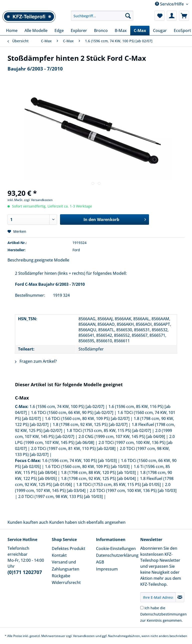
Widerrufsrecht (66, 582)
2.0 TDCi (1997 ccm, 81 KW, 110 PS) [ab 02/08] (73, 448)
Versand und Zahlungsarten (65, 565)
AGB (100, 562)
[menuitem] (102, 18)
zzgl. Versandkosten (38, 200)
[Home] (12, 30)
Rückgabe (61, 576)
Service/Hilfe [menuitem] (170, 4)
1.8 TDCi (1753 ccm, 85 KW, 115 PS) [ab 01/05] (118, 484)
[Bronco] (101, 30)
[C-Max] (140, 30)
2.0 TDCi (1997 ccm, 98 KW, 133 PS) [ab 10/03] (60, 496)
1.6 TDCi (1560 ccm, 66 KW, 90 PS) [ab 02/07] (72, 412)
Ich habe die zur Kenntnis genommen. (163, 614)
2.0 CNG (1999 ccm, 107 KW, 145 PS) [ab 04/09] (122, 436)
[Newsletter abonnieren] (180, 597)
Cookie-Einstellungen (116, 548)
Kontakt (59, 555)
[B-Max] (121, 30)
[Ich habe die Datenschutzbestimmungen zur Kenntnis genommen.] (142, 608)
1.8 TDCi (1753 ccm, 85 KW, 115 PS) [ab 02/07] (109, 430)
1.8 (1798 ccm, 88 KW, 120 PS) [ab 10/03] (98, 472)
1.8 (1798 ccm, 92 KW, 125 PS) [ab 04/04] (98, 478)
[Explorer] (79, 30)
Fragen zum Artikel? (36, 361)
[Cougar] (160, 30)
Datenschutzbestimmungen (163, 614)
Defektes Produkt (68, 548)
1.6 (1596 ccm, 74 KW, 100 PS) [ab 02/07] (67, 406)
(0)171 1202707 (25, 572)
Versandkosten (84, 636)
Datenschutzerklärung (117, 555)
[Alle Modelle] (36, 30)
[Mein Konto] (172, 16)
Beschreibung (20, 260)
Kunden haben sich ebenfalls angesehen (87, 522)
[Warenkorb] (184, 16)
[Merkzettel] (159, 16)
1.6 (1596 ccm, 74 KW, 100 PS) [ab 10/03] (79, 460)
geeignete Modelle (52, 260)
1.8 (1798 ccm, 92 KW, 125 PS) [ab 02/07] (90, 424)
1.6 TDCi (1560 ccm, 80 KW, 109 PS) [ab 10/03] (87, 466)
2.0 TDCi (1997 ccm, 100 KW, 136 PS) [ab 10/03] (133, 490)
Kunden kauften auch (28, 522)
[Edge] (59, 30)
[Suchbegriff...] (102, 16)
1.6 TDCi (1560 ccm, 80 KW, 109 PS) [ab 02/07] (87, 418)
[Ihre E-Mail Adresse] (158, 597)
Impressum (107, 569)
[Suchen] (128, 16)
